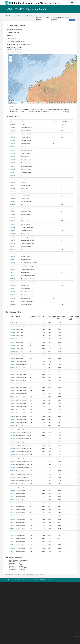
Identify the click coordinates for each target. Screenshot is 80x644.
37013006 (12, 131)
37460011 (12, 269)
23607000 (12, 124)
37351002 (12, 211)
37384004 (12, 250)
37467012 (12, 298)
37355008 (12, 224)
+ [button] (11, 57)
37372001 (12, 247)
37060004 (12, 147)
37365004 (12, 231)
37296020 (12, 160)
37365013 (12, 243)
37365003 (12, 227)
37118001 (12, 150)
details (19, 29)
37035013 (12, 144)
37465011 (12, 272)
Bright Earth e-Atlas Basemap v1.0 (37, 103)
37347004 (12, 192)
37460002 (12, 301)
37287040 (12, 156)
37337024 (12, 182)
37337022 (12, 179)
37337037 (12, 185)
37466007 (12, 288)
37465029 (12, 282)
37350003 (12, 205)
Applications (31, 16)
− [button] (11, 60)
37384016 (12, 256)
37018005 (12, 134)
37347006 (12, 198)
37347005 (12, 195)
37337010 (12, 176)
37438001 (12, 260)
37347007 (12, 202)
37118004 (12, 153)
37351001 (12, 208)
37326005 (12, 169)
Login (72, 20)
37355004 (12, 221)
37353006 (12, 214)
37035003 (12, 137)
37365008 (12, 237)
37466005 (12, 285)
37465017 (12, 276)
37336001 (12, 173)
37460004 (12, 263)
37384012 (12, 253)
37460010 (12, 266)
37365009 (12, 240)
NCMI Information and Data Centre (15, 16)
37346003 (12, 189)
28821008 (12, 305)
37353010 (12, 218)
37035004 (12, 140)
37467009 (12, 295)
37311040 (12, 166)
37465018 (12, 279)
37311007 (12, 163)
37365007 (12, 234)
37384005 (12, 128)
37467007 (12, 292)
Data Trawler (40, 16)
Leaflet (20, 103)
